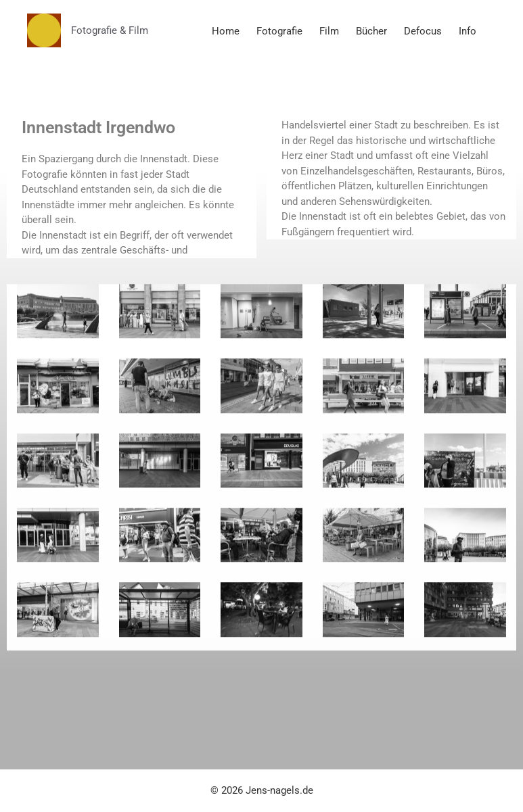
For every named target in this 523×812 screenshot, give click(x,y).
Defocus (423, 31)
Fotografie (279, 31)
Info (468, 31)
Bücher (371, 31)
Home (226, 31)
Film (329, 31)
